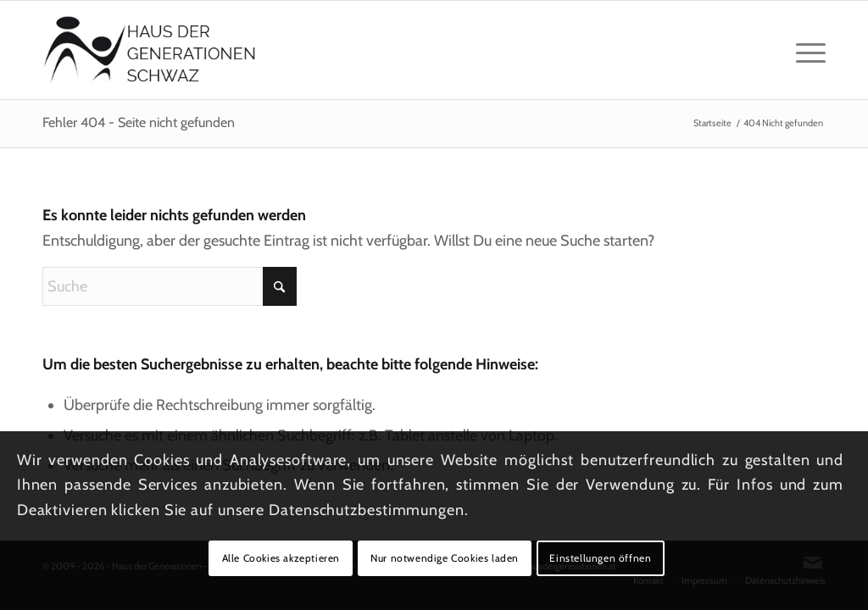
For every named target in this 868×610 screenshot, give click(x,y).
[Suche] (170, 286)
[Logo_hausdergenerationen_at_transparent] (150, 50)
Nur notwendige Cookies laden (445, 558)
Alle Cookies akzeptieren (281, 558)
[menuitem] (805, 50)
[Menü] (805, 50)
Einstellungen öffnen (600, 558)
